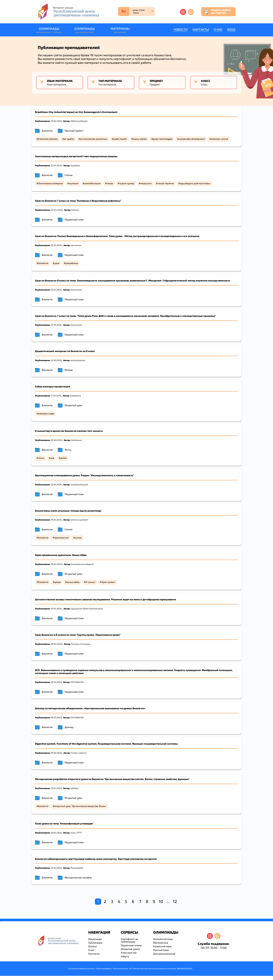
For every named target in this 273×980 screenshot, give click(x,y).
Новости (181, 29)
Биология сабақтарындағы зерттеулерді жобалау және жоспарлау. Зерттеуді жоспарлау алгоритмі (96, 859)
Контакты (201, 29)
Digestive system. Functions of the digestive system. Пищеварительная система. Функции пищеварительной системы (106, 744)
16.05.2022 (56, 833)
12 (175, 901)
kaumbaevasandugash (82, 564)
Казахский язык (163, 946)
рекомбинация (92, 183)
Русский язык (161, 950)
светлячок (76, 245)
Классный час (129, 953)
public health (120, 139)
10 (161, 901)
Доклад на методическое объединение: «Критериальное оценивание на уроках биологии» (90, 708)
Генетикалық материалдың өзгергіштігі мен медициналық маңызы (76, 156)
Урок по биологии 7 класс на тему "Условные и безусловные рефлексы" (78, 201)
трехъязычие (61, 538)
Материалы (120, 30)
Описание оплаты (121, 968)
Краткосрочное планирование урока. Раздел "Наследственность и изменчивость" (84, 475)
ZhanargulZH (77, 868)
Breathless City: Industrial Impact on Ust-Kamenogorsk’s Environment (76, 112)
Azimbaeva (75, 396)
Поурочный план (74, 219)
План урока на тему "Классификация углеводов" (64, 823)
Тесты (68, 450)
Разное (69, 370)
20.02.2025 (56, 440)
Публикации (95, 943)
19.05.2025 (56, 121)
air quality (69, 139)
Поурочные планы (131, 945)
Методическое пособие (78, 877)
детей (63, 458)
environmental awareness (94, 139)
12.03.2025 (56, 360)
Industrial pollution (48, 139)
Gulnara (75, 210)
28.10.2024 (56, 484)
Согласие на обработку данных (81, 968)
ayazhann (75, 165)
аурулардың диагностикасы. (195, 183)
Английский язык (163, 939)
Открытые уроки (130, 949)
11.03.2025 (56, 396)
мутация (74, 183)
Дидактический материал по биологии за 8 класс (65, 351)
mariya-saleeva (79, 753)
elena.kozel (76, 290)
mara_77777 (76, 833)
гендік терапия (166, 183)
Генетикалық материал (50, 183)
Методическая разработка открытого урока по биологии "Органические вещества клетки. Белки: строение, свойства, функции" (112, 779)
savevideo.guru (1, 921)
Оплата (92, 946)
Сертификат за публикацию (129, 940)
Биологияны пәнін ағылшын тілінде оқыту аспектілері (68, 511)
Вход (231, 29)
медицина (146, 183)
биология (43, 263)
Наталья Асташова (81, 644)
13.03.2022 (56, 868)
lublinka (74, 788)
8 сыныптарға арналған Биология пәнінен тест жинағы (69, 431)
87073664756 (77, 682)
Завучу (125, 956)
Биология (47, 131)
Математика (161, 943)
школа (78, 538)
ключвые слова (46, 414)
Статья (69, 175)
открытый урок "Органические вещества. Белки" (80, 806)
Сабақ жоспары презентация (52, 386)
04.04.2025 (57, 210)
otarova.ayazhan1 (79, 520)
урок (57, 263)
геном (110, 183)
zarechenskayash (79, 484)
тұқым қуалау (127, 183)
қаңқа (57, 582)
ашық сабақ (73, 582)
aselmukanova (78, 360)
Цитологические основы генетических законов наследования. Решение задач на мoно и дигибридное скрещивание (106, 599)
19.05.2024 (56, 520)
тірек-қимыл (108, 582)
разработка (72, 263)
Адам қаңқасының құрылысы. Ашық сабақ (61, 555)
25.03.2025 (56, 245)
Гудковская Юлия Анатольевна (87, 608)
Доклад (69, 727)
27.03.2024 (56, 608)
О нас (218, 29)
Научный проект (74, 131)
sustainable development (192, 139)
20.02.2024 (57, 644)
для (52, 458)
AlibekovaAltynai (79, 121)
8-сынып (90, 582)
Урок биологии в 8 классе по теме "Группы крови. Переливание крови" (78, 635)
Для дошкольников (164, 954)
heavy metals (140, 139)
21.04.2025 (56, 165)
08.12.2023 (56, 682)
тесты (41, 458)
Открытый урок (73, 405)
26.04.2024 (57, 564)
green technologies (163, 139)
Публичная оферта (104, 968)
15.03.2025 (56, 290)
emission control (220, 139)
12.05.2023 (56, 788)
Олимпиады (49, 30)
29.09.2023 (56, 753)
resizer (1, 921)
